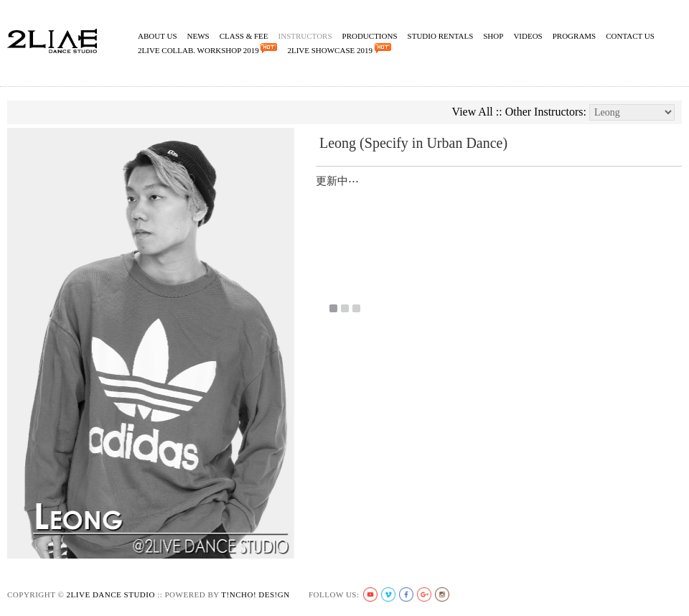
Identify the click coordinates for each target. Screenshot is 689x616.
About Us (158, 36)
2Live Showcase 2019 (339, 49)
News (198, 36)
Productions (370, 36)
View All (473, 112)
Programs (575, 36)
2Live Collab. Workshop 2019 (207, 49)
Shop (493, 36)
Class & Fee (244, 36)
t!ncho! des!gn (255, 594)
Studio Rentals (441, 36)
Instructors (305, 36)
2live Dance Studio (111, 594)
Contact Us (630, 36)
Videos (528, 36)
